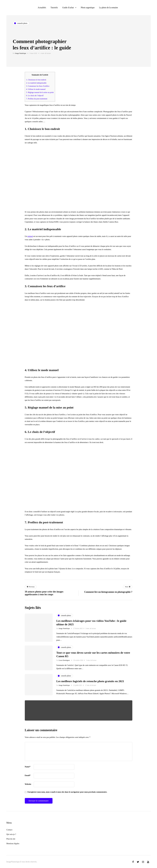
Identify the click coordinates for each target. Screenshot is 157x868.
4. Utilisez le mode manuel (36, 89)
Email (28, 775)
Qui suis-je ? (11, 834)
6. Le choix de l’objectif (35, 96)
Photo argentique (88, 8)
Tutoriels (54, 8)
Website (28, 784)
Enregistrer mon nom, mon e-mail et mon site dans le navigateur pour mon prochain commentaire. (67, 792)
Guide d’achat (68, 8)
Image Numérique (21, 53)
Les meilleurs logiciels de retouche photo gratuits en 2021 (90, 681)
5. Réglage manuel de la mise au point (40, 92)
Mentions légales (13, 843)
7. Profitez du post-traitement (37, 99)
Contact (9, 830)
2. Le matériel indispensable (36, 83)
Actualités (42, 8)
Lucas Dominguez (64, 660)
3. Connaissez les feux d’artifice (38, 86)
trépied (30, 236)
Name (28, 767)
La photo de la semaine (108, 8)
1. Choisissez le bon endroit (36, 80)
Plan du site (11, 839)
